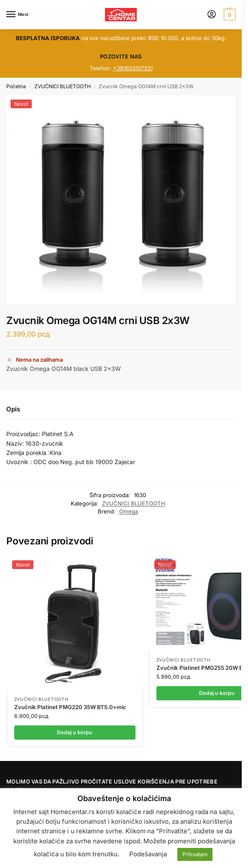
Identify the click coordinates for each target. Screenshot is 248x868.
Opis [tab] (13, 409)
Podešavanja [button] (148, 854)
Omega (129, 511)
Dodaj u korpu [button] (75, 732)
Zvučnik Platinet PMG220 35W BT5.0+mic (70, 707)
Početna (16, 86)
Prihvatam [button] (195, 854)
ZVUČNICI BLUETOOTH (63, 86)
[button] (229, 15)
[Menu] (19, 15)
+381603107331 (133, 68)
